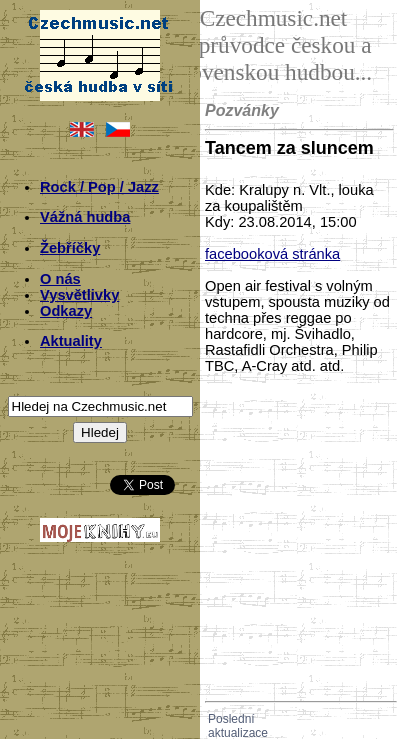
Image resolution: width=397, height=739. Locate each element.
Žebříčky (70, 248)
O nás (60, 279)
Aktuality (71, 341)
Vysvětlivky (79, 295)
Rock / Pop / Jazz (99, 187)
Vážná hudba (85, 217)
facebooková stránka (272, 254)
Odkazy (66, 311)
